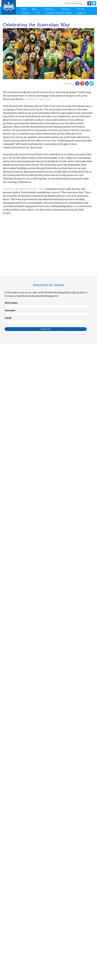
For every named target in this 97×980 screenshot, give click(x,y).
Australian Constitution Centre (58, 13)
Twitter (94, 3)
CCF (38, 13)
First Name (11, 303)
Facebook (89, 3)
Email (8, 318)
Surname (10, 310)
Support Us (82, 13)
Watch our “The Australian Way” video (24, 189)
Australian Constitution (37, 99)
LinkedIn (87, 83)
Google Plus (82, 83)
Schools (26, 13)
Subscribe (46, 329)
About (34, 9)
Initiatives (65, 9)
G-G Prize (80, 9)
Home (24, 9)
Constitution (49, 9)
